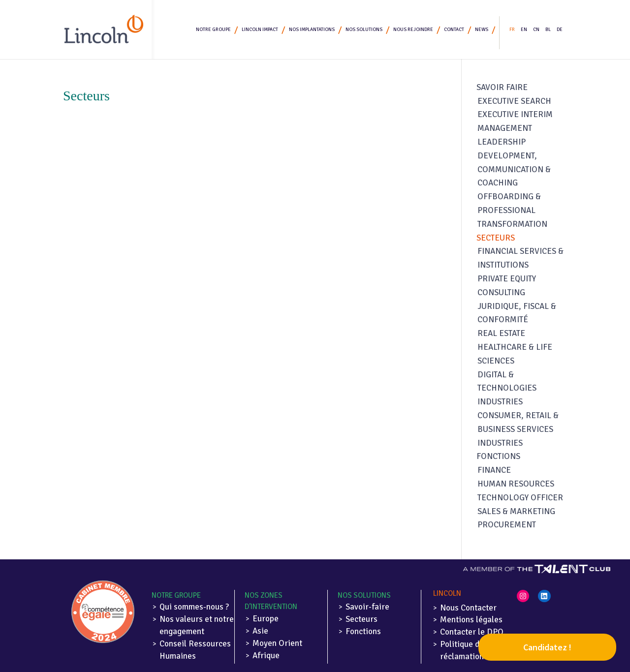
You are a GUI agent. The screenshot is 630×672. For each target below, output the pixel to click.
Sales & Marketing (516, 511)
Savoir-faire (367, 607)
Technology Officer (520, 498)
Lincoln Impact (260, 30)
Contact (454, 30)
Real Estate (501, 333)
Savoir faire (502, 87)
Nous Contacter (468, 608)
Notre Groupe (213, 30)
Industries (500, 402)
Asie (260, 631)
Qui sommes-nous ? (194, 607)
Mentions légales (471, 620)
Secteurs (496, 238)
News (482, 30)
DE (560, 30)
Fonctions (498, 456)
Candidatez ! (547, 647)
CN (536, 30)
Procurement (507, 525)
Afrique (266, 656)
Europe (266, 619)
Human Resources (516, 484)
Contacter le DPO (472, 632)
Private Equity (507, 279)
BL (548, 30)
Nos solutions (364, 30)
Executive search (514, 101)
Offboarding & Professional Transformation (512, 210)
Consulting (501, 292)
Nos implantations (312, 30)
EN (524, 30)
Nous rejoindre (413, 30)
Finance (494, 470)
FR (512, 30)
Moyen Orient (277, 643)
